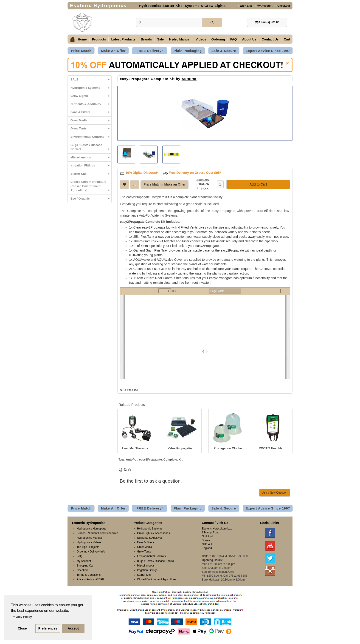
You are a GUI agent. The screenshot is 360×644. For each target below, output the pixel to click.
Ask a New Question (275, 492)
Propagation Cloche (228, 448)
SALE (91, 80)
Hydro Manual (180, 39)
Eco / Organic (91, 199)
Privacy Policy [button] (22, 617)
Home (82, 39)
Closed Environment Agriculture (156, 579)
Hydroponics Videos (89, 542)
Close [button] (22, 628)
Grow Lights (91, 96)
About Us (249, 39)
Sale (161, 39)
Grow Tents (91, 129)
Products (99, 39)
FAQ (234, 39)
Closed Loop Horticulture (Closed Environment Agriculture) (91, 187)
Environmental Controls (91, 137)
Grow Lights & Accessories (153, 533)
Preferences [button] (48, 628)
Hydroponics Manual (89, 537)
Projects (94, 547)
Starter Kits (91, 174)
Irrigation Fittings (91, 166)
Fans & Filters (91, 112)
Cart (287, 39)
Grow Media (91, 121)
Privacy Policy (85, 579)
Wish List (245, 6)
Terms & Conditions (89, 574)
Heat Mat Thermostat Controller (137, 448)
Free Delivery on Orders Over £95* (195, 172)
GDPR (100, 579)
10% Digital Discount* (142, 172)
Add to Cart (258, 184)
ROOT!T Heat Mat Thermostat (273, 448)
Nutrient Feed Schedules (103, 533)
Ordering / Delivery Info (91, 551)
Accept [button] (73, 628)
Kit (181, 459)
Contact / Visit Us (215, 522)
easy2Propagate (150, 459)
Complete (170, 459)
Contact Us (270, 39)
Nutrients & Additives (91, 104)
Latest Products (123, 39)
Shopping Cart (86, 565)
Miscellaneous (91, 158)
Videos (201, 39)
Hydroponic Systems (91, 88)
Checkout (283, 6)
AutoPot (189, 79)
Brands (146, 39)
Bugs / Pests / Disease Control (91, 148)
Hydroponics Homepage (91, 528)
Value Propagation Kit (182, 448)
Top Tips (82, 547)
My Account (264, 6)
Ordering (218, 39)
